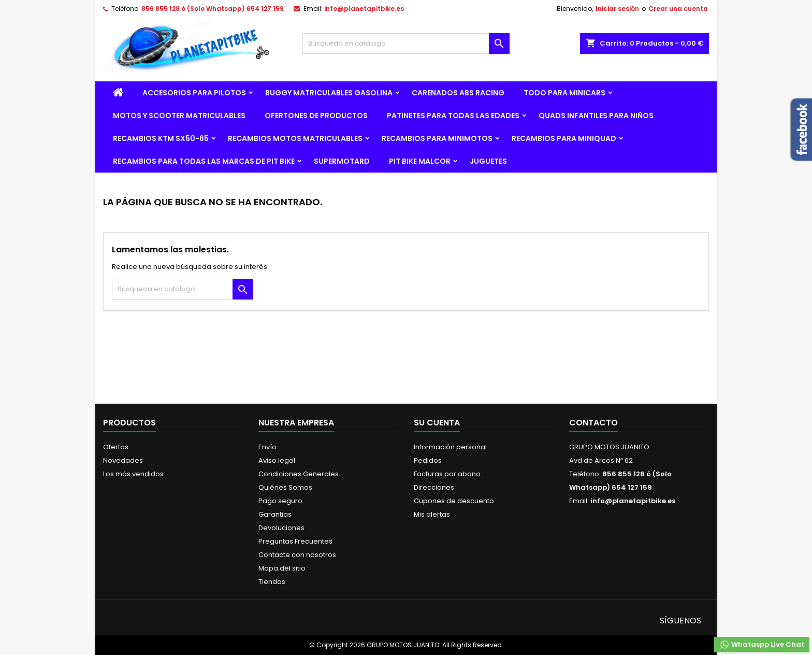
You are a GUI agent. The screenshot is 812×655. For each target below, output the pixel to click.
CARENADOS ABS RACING (458, 93)
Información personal (450, 447)
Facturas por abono (447, 474)
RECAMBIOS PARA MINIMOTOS (437, 138)
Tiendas (272, 582)
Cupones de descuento (454, 501)
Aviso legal (277, 460)
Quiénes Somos (285, 487)
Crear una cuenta (678, 9)
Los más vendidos (133, 474)
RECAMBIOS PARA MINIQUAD (564, 138)
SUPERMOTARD (342, 161)
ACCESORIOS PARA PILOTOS (194, 93)
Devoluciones (281, 528)
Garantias (275, 514)
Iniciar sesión (617, 9)
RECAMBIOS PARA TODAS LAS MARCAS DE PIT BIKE (204, 161)
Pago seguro (280, 501)
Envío (267, 447)
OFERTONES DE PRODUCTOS (316, 116)
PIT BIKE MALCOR (420, 161)
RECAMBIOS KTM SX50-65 (161, 138)
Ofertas (116, 447)
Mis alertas (432, 514)
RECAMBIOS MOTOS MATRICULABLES (295, 138)
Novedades (123, 460)
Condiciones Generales (299, 474)
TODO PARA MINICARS (564, 93)
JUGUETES (488, 161)
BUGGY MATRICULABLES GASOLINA (329, 93)
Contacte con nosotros (297, 555)
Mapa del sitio (282, 568)
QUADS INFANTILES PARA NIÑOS (596, 116)
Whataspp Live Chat (762, 645)
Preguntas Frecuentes (295, 541)
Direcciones (434, 487)
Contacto (593, 423)
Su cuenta (437, 423)
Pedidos (428, 460)
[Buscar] (406, 44)
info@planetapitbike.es (364, 9)
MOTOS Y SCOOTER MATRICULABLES (179, 116)
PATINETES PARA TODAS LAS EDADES (453, 116)
